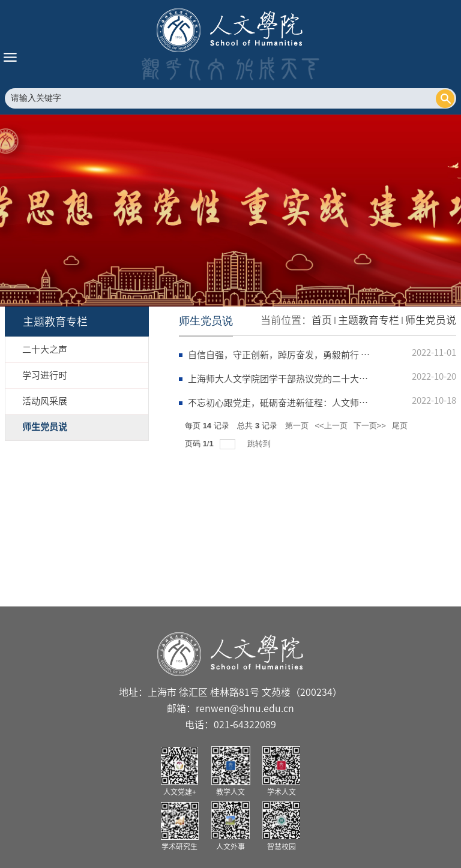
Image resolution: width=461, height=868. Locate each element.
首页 (322, 320)
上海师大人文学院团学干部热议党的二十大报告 (282, 379)
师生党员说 (431, 320)
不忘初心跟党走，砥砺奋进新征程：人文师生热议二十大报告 (309, 403)
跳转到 (260, 444)
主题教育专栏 (369, 320)
